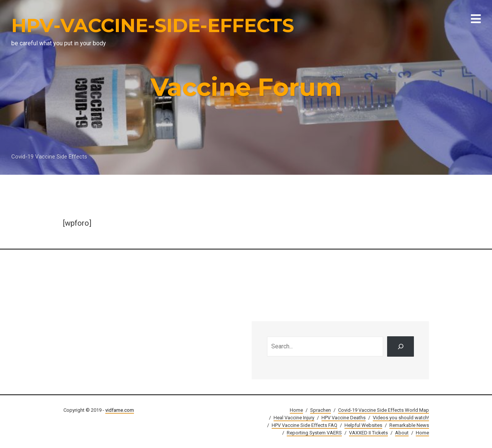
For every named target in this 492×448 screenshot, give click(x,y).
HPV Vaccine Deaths (344, 418)
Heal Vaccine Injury (294, 418)
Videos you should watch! (401, 418)
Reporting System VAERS (314, 433)
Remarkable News (409, 425)
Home (296, 410)
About (402, 433)
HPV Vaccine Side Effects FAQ (304, 425)
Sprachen (321, 410)
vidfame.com (120, 410)
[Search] (401, 346)
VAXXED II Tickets (368, 433)
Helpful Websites (363, 425)
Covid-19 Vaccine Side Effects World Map (384, 410)
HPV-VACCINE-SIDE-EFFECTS (153, 25)
